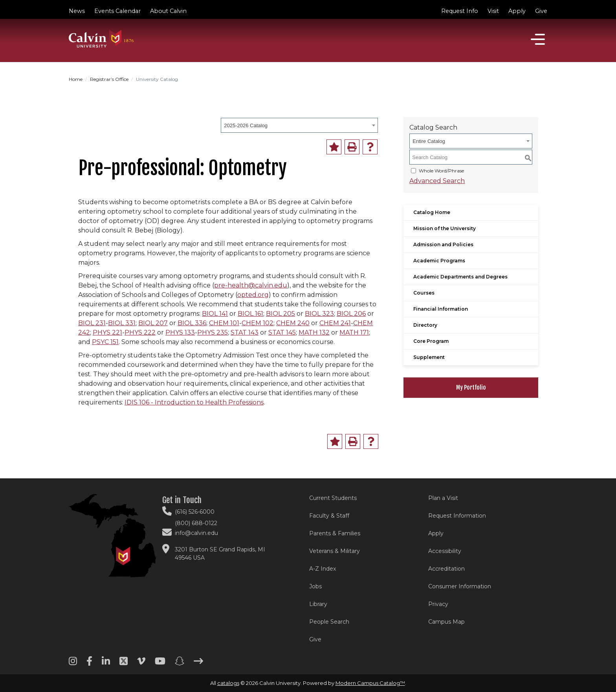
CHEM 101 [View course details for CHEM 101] (224, 323)
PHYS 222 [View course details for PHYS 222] (140, 332)
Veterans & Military (335, 551)
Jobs (315, 586)
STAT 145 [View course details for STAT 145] (282, 332)
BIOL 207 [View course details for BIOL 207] (153, 323)
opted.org (253, 295)
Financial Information (441, 309)
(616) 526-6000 (195, 512)
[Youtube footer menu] (160, 664)
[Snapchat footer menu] (180, 664)
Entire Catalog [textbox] (429, 141)
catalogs (228, 683)
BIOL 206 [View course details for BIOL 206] (351, 314)
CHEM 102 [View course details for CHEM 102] (258, 323)
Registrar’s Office (109, 79)
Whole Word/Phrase (441, 171)
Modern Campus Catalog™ (370, 683)
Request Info (460, 11)
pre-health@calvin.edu (251, 285)
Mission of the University (445, 228)
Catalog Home (432, 212)
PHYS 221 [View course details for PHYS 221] (107, 332)
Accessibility (445, 551)
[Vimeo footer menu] (141, 664)
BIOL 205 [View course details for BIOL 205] (280, 314)
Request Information (457, 516)
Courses (424, 293)
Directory (425, 325)
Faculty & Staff (329, 516)
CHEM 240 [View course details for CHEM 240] (293, 323)
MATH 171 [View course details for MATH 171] (354, 332)
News (77, 11)
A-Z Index (323, 569)
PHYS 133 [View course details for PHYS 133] (180, 332)
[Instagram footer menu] (73, 664)
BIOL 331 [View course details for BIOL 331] (122, 323)
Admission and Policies (443, 244)
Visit (493, 11)
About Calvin (168, 11)
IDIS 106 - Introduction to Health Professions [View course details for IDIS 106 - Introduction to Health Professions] (194, 402)
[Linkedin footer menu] (106, 664)
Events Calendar (117, 11)
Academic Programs (439, 261)
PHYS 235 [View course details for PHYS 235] (213, 332)
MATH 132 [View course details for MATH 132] (314, 332)
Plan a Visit (443, 498)
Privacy (438, 604)
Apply (517, 11)
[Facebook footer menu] (89, 664)
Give (541, 11)
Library (318, 604)
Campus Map (446, 622)
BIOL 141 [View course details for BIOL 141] (215, 314)
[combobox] (299, 125)
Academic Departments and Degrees (460, 277)
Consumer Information (460, 586)
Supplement (429, 357)
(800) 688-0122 (196, 523)
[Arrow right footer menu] (198, 664)
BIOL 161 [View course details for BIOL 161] (250, 314)
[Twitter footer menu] (124, 664)
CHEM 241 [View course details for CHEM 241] (335, 323)
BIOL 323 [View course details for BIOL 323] (319, 314)
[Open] (538, 39)
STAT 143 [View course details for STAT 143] (245, 332)
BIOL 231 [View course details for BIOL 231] (92, 323)
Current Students (333, 498)
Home (76, 79)
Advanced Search (437, 181)
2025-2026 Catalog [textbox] (246, 125)
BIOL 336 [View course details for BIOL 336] (192, 323)
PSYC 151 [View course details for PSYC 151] (105, 342)
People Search (329, 622)
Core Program (431, 341)
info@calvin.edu (196, 533)
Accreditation (446, 569)
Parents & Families (335, 533)
